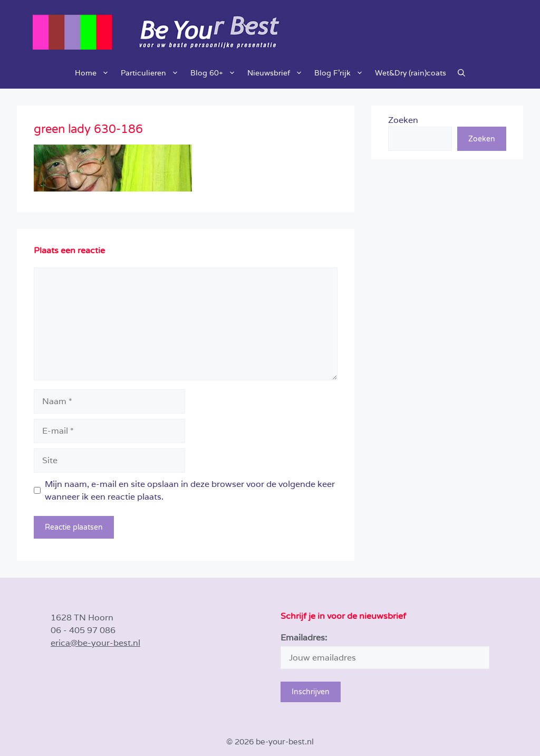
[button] (461, 73)
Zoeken (403, 120)
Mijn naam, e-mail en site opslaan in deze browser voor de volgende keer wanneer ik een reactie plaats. (190, 490)
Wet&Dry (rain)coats (411, 73)
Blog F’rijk (342, 73)
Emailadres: (304, 638)
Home (95, 73)
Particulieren (153, 73)
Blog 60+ (216, 73)
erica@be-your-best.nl (95, 643)
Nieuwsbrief (278, 73)
